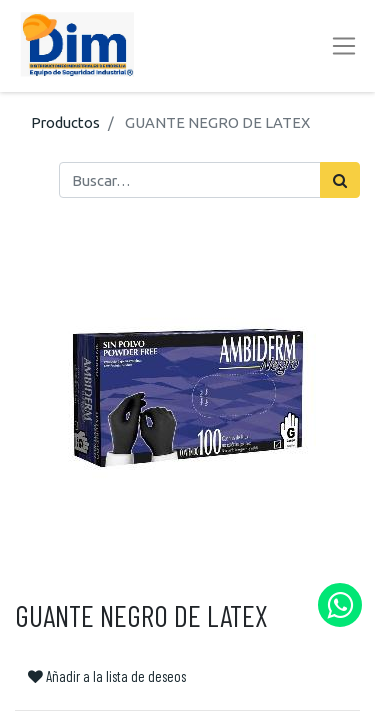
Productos (65, 122)
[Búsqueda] (340, 180)
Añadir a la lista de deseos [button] (107, 676)
